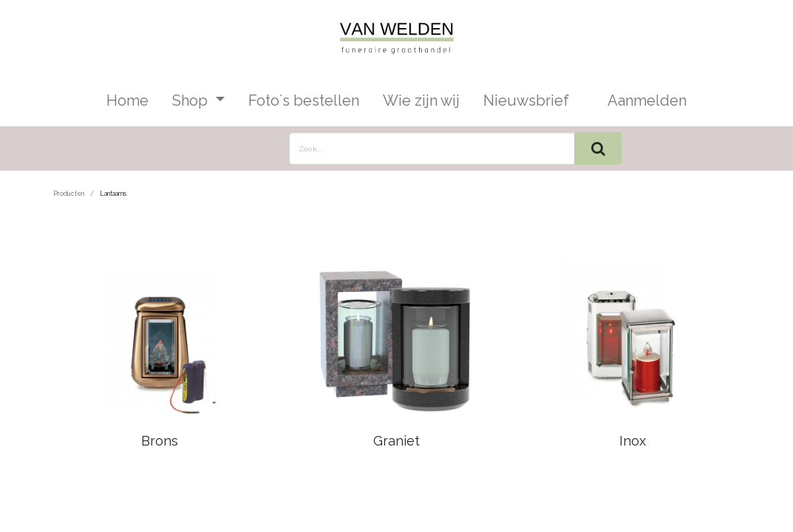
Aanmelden (647, 100)
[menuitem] (127, 100)
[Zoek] (598, 149)
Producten (69, 194)
